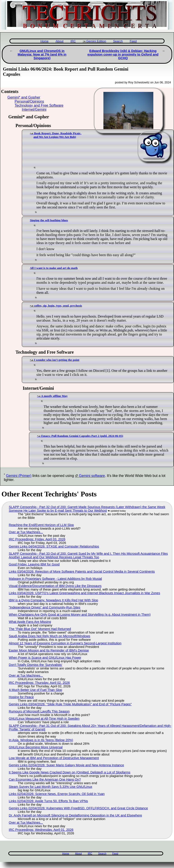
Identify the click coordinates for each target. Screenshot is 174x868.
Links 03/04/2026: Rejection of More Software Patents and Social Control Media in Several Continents (82, 571)
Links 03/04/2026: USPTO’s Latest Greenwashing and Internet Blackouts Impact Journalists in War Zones (84, 593)
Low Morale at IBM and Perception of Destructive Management (54, 758)
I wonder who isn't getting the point (57, 360)
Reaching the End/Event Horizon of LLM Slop (41, 525)
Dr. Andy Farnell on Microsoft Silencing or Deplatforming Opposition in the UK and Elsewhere (75, 815)
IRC (73, 41)
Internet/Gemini (34, 109)
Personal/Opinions (29, 101)
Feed (133, 41)
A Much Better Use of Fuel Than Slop (35, 690)
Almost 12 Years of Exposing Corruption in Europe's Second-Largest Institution (65, 643)
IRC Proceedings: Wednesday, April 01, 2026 (41, 830)
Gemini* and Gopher (24, 97)
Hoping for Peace (21, 697)
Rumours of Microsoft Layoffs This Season (39, 711)
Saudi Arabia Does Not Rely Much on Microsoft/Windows (49, 636)
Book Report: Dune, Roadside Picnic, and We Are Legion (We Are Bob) (57, 135)
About (60, 41)
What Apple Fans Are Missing (30, 622)
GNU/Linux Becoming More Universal (36, 747)
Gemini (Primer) (19, 476)
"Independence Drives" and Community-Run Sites (45, 607)
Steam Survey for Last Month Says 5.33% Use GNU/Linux (50, 787)
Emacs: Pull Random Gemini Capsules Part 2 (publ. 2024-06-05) (82, 436)
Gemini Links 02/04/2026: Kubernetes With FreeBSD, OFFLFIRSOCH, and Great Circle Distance (78, 808)
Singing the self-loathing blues (49, 220)
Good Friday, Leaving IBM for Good (34, 564)
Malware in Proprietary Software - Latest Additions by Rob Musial (55, 579)
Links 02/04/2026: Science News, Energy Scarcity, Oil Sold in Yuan (57, 794)
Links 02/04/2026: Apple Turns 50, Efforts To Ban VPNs (48, 801)
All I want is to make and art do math (54, 268)
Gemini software (92, 476)
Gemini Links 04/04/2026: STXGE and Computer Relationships (54, 546)
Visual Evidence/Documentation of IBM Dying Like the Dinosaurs (55, 586)
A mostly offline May (54, 396)
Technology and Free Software (39, 105)
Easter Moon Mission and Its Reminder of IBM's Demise (49, 650)
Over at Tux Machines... (26, 532)
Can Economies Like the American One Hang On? (45, 779)
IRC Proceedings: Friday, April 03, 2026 (37, 539)
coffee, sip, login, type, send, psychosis (58, 306)
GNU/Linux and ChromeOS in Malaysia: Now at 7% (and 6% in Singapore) (42, 54)
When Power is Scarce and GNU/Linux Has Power (45, 658)
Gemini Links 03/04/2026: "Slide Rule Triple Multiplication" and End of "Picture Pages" (70, 704)
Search (118, 41)
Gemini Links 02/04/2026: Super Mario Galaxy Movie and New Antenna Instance (66, 765)
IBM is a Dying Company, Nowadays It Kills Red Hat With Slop (53, 600)
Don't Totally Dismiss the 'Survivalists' (36, 665)
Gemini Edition (96, 41)
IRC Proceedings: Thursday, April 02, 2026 (39, 683)
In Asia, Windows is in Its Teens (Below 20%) (41, 740)
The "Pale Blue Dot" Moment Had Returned (40, 629)
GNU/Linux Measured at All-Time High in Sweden (44, 719)
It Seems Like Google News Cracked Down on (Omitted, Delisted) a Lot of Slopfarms (70, 772)
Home (45, 41)
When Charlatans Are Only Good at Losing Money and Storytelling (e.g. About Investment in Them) (80, 615)
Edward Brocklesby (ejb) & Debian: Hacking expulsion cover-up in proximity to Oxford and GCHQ (123, 54)
